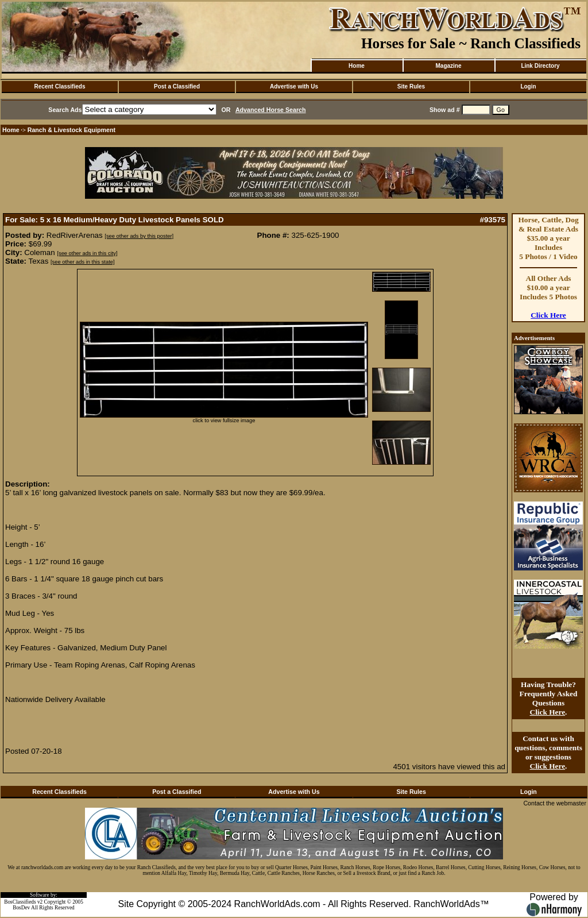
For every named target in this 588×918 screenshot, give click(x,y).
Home (357, 66)
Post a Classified (177, 86)
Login (528, 86)
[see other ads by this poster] (139, 236)
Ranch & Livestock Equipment (71, 130)
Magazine (448, 66)
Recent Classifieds (60, 86)
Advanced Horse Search (271, 110)
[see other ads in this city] (87, 253)
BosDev (21, 908)
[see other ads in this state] (82, 262)
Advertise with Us (294, 86)
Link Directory (540, 66)
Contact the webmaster (555, 803)
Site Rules (411, 86)
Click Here (548, 315)
